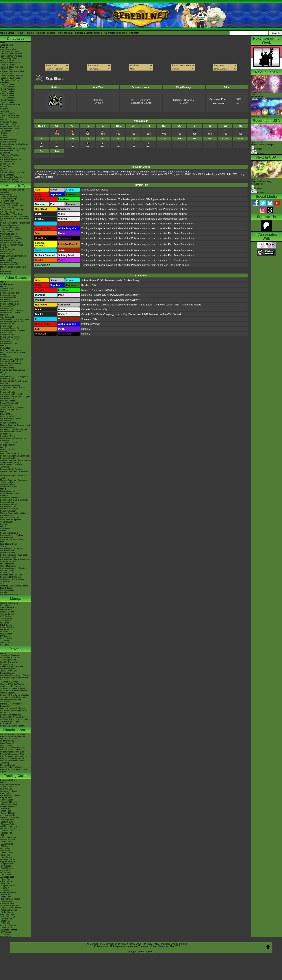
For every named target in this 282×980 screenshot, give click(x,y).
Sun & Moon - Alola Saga (11, 214)
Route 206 (87, 295)
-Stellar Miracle (7, 912)
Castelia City (88, 309)
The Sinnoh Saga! (8, 207)
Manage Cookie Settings (174, 944)
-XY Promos (6, 873)
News (3, 43)
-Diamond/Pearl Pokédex (11, 56)
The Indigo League (8, 196)
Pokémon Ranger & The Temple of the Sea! (15, 679)
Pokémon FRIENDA (9, 595)
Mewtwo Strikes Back (10, 658)
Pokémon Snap (7, 551)
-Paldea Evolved (7, 839)
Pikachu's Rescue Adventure (13, 736)
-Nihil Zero (5, 884)
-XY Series (5, 848)
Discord (51, 33)
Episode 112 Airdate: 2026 (261, 182)
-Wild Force (5, 921)
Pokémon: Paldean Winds (12, 245)
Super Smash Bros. (9, 562)
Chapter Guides (7, 612)
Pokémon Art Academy (10, 385)
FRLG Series (6, 625)
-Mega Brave (6, 890)
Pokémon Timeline (8, 140)
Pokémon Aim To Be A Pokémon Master (14, 220)
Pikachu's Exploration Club (12, 754)
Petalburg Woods (91, 324)
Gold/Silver (5, 529)
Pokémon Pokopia (8, 295)
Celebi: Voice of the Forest (12, 666)
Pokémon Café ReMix (10, 302)
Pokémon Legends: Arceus (12, 322)
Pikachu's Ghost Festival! (11, 750)
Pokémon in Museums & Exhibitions (11, 152)
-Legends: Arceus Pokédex (12, 71)
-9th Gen (4, 133)
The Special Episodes (10, 227)
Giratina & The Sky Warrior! (12, 684)
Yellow (3, 546)
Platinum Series (7, 632)
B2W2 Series (6, 638)
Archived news (7, 45)
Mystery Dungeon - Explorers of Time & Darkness (14, 481)
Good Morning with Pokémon (13, 256)
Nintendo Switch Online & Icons (14, 586)
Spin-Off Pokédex (8, 113)
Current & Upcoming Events (13, 173)
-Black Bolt (5, 809)
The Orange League (9, 199)
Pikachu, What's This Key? (12, 767)
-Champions (6, 131)
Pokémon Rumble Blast (11, 432)
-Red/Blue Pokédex (9, 49)
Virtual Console (7, 573)
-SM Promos (6, 870)
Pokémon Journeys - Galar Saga (15, 216)
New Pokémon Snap (9, 339)
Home (20, 33)
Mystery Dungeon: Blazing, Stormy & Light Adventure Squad (16, 461)
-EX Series (5, 855)
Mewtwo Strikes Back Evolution (14, 719)
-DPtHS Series (7, 853)
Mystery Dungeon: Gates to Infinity (15, 425)
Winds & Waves (7, 284)
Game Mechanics (8, 124)
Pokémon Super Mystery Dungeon (15, 396)
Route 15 (86, 290)
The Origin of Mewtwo (10, 655)
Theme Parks (6, 166)
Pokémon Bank (7, 379)
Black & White (6, 414)
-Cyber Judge (6, 923)
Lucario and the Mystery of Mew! (15, 675)
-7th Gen (4, 137)
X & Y (3, 374)
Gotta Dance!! (6, 745)
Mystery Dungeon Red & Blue (13, 513)
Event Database (7, 175)
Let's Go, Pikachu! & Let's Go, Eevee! (13, 353)
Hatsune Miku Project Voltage (13, 148)
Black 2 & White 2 (8, 416)
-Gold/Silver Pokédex (10, 52)
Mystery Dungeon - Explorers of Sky (14, 472)
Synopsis (257, 188)
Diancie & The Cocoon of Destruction (11, 705)
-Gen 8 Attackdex (8, 100)
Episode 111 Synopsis (263, 146)
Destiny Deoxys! (7, 673)
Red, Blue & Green (9, 544)
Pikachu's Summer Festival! (12, 747)
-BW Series (5, 851)
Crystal (3, 531)
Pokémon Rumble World (11, 394)
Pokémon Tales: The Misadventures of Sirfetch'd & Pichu (13, 267)
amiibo (3, 584)
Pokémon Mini (6, 537)
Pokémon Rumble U (9, 423)
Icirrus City (102, 309)
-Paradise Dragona (9, 910)
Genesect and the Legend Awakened (12, 701)
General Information (9, 603)
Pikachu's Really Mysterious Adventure (13, 762)
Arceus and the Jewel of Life (13, 686)
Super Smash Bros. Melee (12, 540)
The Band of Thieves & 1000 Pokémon (13, 389)
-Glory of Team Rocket (10, 899)
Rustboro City (89, 285)
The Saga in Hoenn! (9, 203)
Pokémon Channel (8, 504)
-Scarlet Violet (6, 842)
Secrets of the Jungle (10, 721)
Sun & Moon (6, 348)
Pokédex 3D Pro (7, 436)
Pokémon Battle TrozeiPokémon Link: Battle (14, 382)
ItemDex (4, 107)
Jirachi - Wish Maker (9, 671)
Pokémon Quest (7, 368)
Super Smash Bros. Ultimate (13, 370)
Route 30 (94, 280)
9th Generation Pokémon (11, 177)
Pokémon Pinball (8, 553)
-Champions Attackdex (10, 104)
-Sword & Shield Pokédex (11, 67)
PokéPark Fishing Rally (10, 520)
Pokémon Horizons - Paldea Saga (15, 223)
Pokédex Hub (65, 33)
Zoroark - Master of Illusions (13, 688)
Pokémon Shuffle (8, 392)
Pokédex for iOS (7, 445)
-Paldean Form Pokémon (11, 181)
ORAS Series (6, 643)
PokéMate (5, 524)
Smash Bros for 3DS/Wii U (12, 407)
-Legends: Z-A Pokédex (11, 78)
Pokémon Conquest (9, 427)
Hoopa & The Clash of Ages (12, 708)
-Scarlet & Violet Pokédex (11, 76)
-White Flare (6, 811)
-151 (2, 835)
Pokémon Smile (7, 335)
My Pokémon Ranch (9, 484)
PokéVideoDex (7, 254)
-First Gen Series (8, 859)
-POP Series (6, 875)
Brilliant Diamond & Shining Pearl (15, 319)
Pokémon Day (6, 157)
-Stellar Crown (6, 822)
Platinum (4, 451)
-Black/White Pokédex (10, 58)
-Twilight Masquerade (10, 826)
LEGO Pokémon (7, 162)
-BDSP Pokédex (7, 69)
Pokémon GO (6, 300)
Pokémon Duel (7, 405)
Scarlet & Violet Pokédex (88, 33)
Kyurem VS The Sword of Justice (15, 695)
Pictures (258, 153)
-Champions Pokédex (10, 80)
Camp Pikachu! (7, 743)
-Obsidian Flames (8, 837)
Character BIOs (7, 607)
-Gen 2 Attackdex (8, 87)
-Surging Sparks (7, 820)
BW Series (5, 636)
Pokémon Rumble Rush (11, 361)
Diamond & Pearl (8, 449)
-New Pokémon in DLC (10, 179)
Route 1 (86, 329)
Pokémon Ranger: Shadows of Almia (14, 477)
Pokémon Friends (8, 297)
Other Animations (8, 258)
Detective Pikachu (8, 366)
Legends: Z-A (6, 291)
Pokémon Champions (10, 293)
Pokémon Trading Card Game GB (15, 559)
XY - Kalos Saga (7, 212)
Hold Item (98, 100)
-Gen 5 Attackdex (8, 93)
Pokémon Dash (7, 502)
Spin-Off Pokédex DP (10, 115)
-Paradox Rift (6, 833)
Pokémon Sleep (7, 308)
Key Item (98, 103)
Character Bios (7, 194)
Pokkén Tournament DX (11, 363)
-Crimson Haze (7, 919)
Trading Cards (16, 776)
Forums (30, 33)
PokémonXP (6, 146)
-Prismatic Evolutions (9, 817)
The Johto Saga (7, 201)
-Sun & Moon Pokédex (10, 63)
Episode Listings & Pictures (12, 190)
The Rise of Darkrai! (9, 682)
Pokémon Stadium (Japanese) (14, 555)
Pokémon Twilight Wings (11, 238)
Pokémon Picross (8, 399)
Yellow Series (6, 618)
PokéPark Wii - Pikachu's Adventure (11, 466)
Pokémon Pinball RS (9, 509)
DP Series (5, 629)
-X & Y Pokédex (7, 60)
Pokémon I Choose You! (11, 715)
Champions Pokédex (116, 33)
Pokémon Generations (10, 236)
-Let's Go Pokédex (8, 65)
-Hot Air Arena (6, 901)
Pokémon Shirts (7, 164)
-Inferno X (5, 888)
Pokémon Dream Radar (11, 418)
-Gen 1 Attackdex (8, 85)
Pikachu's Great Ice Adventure (14, 756)
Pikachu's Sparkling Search (12, 758)
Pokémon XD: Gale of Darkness (14, 500)
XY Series (5, 640)
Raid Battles (6, 793)
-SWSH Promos (7, 868)
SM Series (5, 645)
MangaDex (5, 605)
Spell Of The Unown (9, 662)
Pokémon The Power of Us (12, 717)
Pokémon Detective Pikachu (13, 726)
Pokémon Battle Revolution (12, 469)
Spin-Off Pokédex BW (10, 118)
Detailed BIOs (6, 610)
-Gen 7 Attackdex (8, 98)
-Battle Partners (7, 903)
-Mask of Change (8, 917)
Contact (41, 33)
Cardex (3, 120)
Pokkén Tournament (9, 403)
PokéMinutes (6, 251)
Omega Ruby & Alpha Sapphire (14, 377)
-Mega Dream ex (8, 886)
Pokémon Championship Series (14, 144)
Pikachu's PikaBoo (8, 741)
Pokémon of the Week (10, 129)
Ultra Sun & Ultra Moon (10, 350)
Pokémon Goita (7, 590)
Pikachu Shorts (16, 730)
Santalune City (89, 319)
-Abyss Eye (5, 879)
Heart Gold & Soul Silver (11, 454)
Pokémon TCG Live (9, 344)
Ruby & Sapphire (8, 491)
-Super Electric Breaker (10, 908)
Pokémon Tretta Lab (9, 421)
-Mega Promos (7, 864)
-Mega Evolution (7, 806)
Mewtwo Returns (8, 664)
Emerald (4, 496)
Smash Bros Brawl (8, 487)
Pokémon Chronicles (9, 225)
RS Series (5, 623)
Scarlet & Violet (7, 288)
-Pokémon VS (6, 928)
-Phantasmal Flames (9, 804)
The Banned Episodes (10, 229)
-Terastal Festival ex (9, 906)
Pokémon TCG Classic (10, 795)
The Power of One (8, 660)
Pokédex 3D (6, 434)
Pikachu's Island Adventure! (12, 752)
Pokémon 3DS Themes (10, 577)
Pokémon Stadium (8, 557)
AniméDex (5, 192)
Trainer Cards (6, 787)
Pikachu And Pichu (8, 739)
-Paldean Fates (7, 831)
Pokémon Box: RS (8, 507)
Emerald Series (7, 627)
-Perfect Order (6, 800)
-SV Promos (6, 866)
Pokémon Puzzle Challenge (12, 535)
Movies (16, 649)
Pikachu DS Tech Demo (11, 518)
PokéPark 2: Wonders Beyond (13, 429)
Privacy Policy (152, 944)
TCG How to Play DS (10, 443)
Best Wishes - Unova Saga (12, 210)
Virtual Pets (5, 581)
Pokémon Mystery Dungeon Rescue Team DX (12, 331)
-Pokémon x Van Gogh (10, 155)
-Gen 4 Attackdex (8, 91)
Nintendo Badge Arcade (11, 410)
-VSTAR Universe (8, 925)
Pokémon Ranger (8, 511)
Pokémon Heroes (8, 669)
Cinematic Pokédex (9, 122)
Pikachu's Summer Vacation (13, 734)
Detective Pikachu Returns (12, 311)
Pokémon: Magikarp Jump (12, 359)
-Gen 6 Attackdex (8, 96)
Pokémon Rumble (8, 458)
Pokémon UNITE (8, 306)
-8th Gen (4, 135)
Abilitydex (5, 111)
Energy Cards (6, 789)
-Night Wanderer (7, 914)
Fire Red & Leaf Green (10, 493)
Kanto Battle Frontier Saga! (12, 205)
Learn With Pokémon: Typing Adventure (13, 439)
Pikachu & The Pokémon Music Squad (14, 771)
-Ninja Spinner (6, 881)
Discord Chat (6, 170)
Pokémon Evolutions (9, 240)
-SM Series (5, 846)
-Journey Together (8, 815)
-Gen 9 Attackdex (8, 102)
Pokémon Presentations (11, 159)
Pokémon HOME (8, 324)
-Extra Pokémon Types (10, 784)
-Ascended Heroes (8, 802)
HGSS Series (6, 634)
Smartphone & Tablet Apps (12, 579)
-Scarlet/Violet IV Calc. (10, 126)
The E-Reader (6, 522)
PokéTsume (5, 274)
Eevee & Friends (8, 765)
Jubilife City (100, 295)
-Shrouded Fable (8, 824)
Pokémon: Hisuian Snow (11, 243)
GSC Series (6, 621)
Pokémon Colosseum (10, 498)
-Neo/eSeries (6, 857)
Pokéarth (134, 33)
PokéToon (5, 247)
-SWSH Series (7, 844)
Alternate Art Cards (9, 791)
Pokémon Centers (8, 142)
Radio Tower (146, 305)
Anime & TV (16, 186)
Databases (16, 38)
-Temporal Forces (8, 828)
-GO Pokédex (6, 74)
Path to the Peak (8, 249)
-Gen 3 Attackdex (8, 89)
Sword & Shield (7, 317)
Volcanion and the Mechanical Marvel (13, 712)
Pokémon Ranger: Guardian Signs (15, 456)
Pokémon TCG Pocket (10, 313)
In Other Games (7, 570)
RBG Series (6, 616)
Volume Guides (7, 614)
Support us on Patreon (141, 952)
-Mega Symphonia (8, 892)
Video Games (16, 278)
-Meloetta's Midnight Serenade (14, 697)
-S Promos (5, 934)
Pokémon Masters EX (10, 304)
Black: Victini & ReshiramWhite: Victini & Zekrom (14, 692)
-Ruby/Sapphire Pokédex (11, 54)
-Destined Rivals (7, 813)
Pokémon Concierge (9, 263)
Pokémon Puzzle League (11, 548)
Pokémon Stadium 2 (9, 533)
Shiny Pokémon (7, 232)
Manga (16, 599)
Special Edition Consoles (11, 575)
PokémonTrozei (7, 515)
